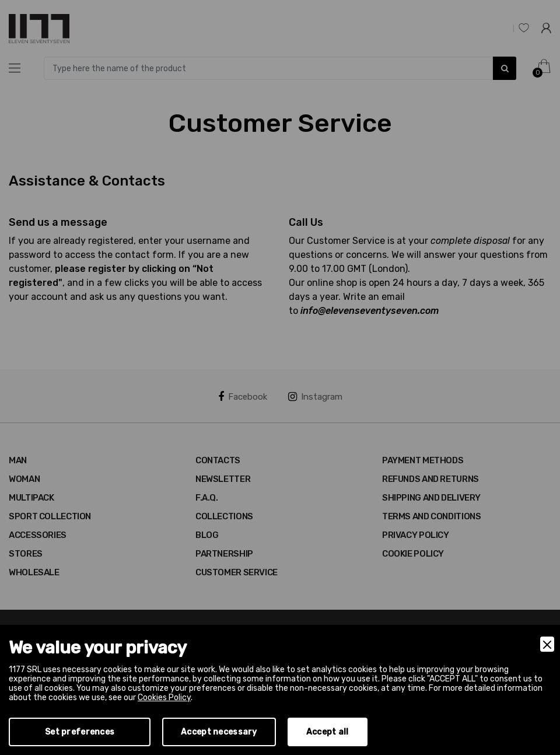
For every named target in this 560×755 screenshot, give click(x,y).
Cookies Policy (164, 698)
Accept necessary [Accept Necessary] (219, 732)
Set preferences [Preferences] (80, 732)
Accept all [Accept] (328, 732)
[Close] (547, 644)
